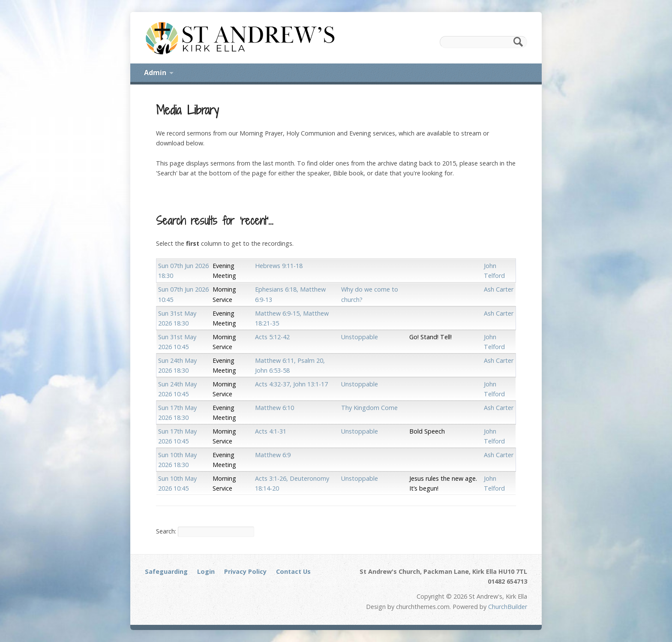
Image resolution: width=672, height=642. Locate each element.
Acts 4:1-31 (271, 431)
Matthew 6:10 (274, 408)
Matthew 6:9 (273, 455)
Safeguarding (166, 571)
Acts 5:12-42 (272, 337)
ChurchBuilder (508, 607)
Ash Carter (499, 289)
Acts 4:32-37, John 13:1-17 (291, 384)
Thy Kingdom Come (369, 408)
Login (206, 571)
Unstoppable (360, 337)
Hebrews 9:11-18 (279, 266)
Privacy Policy (245, 571)
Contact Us (293, 571)
